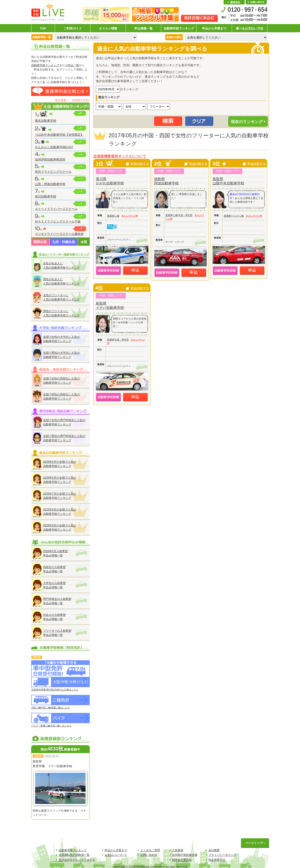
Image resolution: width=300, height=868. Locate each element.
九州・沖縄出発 (64, 242)
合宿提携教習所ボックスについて (120, 156)
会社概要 (234, 2)
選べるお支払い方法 (249, 28)
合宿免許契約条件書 (185, 855)
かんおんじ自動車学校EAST (54, 147)
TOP (43, 28)
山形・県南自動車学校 (50, 184)
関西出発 (40, 242)
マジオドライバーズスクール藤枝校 (59, 234)
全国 (84, 242)
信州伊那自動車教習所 (50, 159)
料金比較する (140, 164)
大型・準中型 (185, 215)
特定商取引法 (217, 860)
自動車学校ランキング (179, 28)
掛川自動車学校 (46, 196)
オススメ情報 (108, 28)
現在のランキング (247, 122)
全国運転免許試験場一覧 (74, 855)
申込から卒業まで (214, 28)
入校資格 (178, 850)
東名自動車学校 (46, 121)
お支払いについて (116, 855)
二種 (117, 216)
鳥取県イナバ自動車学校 (110, 305)
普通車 (111, 216)
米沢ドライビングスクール (53, 172)
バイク (235, 216)
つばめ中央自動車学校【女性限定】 (59, 135)
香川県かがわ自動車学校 (110, 181)
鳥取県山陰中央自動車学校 (228, 181)
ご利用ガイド (73, 28)
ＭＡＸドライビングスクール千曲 (58, 221)
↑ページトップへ (255, 843)
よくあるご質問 (150, 850)
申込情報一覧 (143, 28)
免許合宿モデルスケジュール (77, 860)
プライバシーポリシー (222, 855)
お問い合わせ (256, 2)
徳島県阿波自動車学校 (167, 181)
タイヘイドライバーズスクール (56, 209)
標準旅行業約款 (182, 860)
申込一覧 (73, 65)
